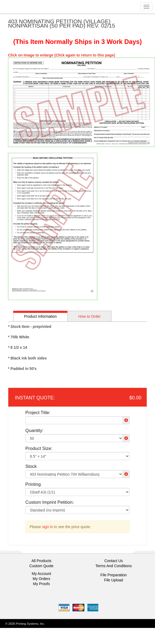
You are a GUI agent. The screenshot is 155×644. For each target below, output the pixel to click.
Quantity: (34, 431)
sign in (48, 527)
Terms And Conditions (114, 566)
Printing (33, 484)
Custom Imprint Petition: (50, 502)
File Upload (114, 580)
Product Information (40, 316)
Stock (31, 466)
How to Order (89, 316)
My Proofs (41, 584)
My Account (41, 574)
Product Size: (39, 448)
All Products (42, 561)
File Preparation (114, 575)
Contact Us (113, 561)
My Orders (41, 579)
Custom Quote (41, 566)
